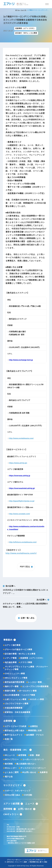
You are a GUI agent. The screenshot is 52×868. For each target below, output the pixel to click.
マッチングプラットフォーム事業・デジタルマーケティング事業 (26, 668)
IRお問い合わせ (29, 772)
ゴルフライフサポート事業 (17, 704)
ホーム (18, 10)
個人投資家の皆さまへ (26, 764)
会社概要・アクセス (35, 735)
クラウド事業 (26, 662)
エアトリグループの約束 (16, 726)
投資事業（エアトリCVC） (32, 658)
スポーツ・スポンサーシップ (18, 791)
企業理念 (34, 726)
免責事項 (44, 772)
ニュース (23, 10)
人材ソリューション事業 (16, 699)
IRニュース (10, 755)
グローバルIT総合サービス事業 (19, 649)
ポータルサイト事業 (28, 691)
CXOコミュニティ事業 (15, 674)
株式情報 (9, 764)
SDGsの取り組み (13, 795)
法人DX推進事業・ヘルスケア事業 (20, 695)
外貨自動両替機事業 (14, 708)
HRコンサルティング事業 (16, 678)
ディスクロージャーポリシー (33, 768)
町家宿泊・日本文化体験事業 (18, 712)
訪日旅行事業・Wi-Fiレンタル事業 (20, 654)
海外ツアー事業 (12, 686)
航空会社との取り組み (15, 731)
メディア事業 (11, 658)
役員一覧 (9, 739)
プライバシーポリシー (14, 860)
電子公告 (9, 777)
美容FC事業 (10, 691)
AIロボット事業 (37, 699)
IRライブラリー (12, 759)
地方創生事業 (11, 662)
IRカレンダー (11, 768)
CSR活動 (28, 795)
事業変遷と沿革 (35, 731)
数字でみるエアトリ (14, 735)
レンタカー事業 (35, 682)
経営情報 (22, 755)
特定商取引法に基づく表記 (38, 862)
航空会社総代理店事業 (15, 682)
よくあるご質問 (12, 772)
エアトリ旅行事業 (13, 645)
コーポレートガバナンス (33, 759)
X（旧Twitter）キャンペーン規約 (16, 862)
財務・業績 (35, 755)
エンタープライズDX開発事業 (35, 686)
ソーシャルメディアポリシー (34, 860)
